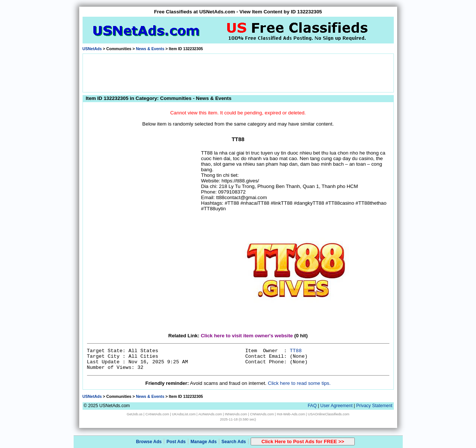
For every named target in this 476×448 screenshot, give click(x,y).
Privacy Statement (374, 406)
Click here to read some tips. (299, 383)
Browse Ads (149, 442)
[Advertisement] (238, 72)
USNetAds (92, 49)
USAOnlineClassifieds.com (329, 414)
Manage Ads (203, 442)
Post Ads (176, 442)
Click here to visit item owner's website (247, 336)
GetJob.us (135, 414)
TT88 (296, 351)
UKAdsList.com (184, 414)
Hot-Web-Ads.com (291, 414)
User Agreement (336, 406)
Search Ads (234, 442)
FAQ (312, 406)
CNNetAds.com (262, 414)
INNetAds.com (236, 414)
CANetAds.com (157, 414)
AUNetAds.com (210, 414)
